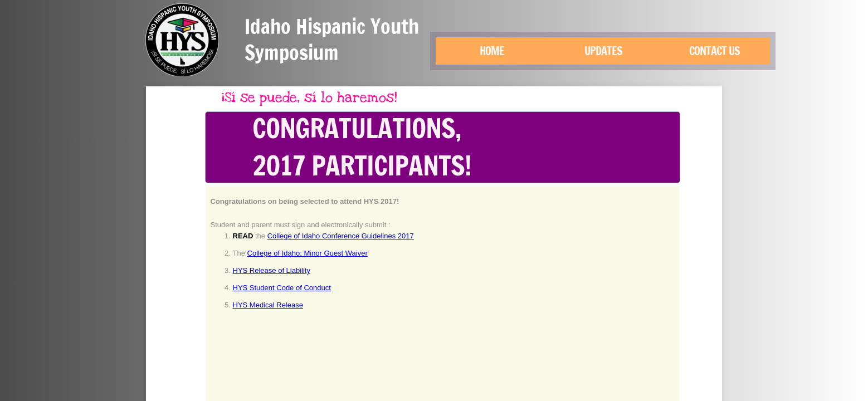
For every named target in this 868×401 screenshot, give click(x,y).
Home (492, 51)
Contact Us (715, 51)
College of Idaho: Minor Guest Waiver (308, 253)
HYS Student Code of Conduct (282, 288)
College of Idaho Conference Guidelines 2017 (341, 236)
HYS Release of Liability (272, 270)
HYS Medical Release (268, 305)
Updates (603, 51)
